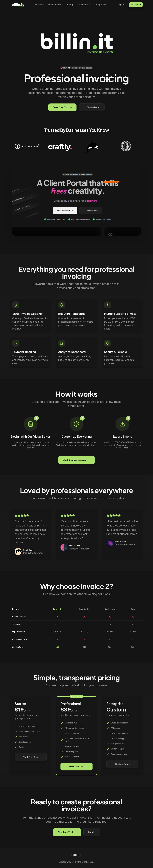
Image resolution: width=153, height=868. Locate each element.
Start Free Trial (62, 107)
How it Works (55, 5)
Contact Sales (122, 764)
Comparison (101, 5)
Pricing (69, 5)
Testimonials (84, 5)
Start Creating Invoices (76, 460)
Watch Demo (92, 107)
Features (39, 5)
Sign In (121, 5)
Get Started (136, 5)
